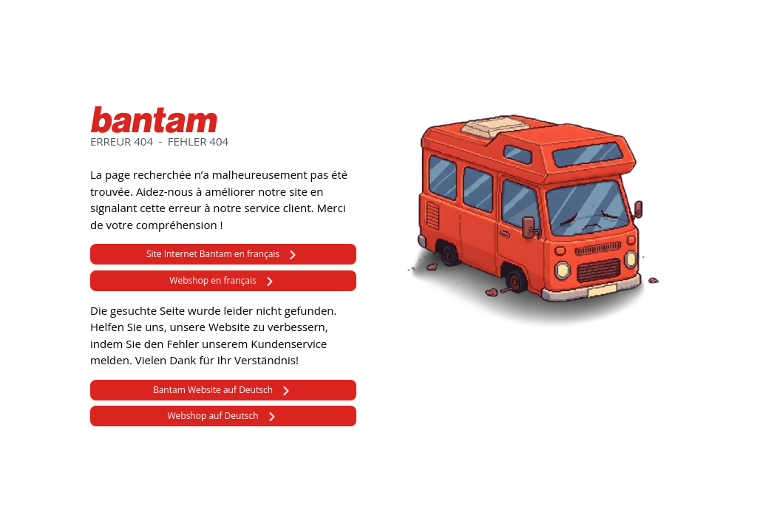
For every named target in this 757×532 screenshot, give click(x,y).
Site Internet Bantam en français (213, 254)
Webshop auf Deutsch (213, 416)
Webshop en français (213, 280)
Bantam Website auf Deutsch (213, 390)
